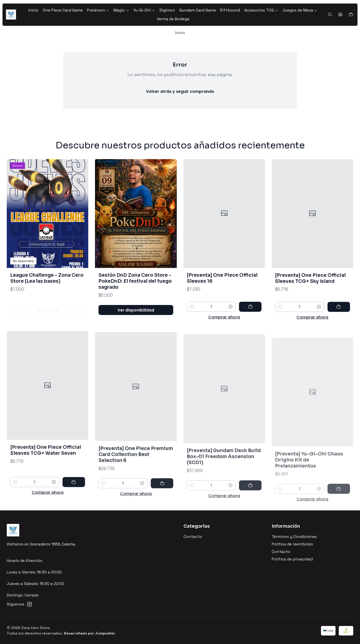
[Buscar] (330, 15)
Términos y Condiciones (294, 537)
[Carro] (351, 15)
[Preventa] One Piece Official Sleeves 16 (222, 301)
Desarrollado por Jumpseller (89, 633)
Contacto (193, 537)
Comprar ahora (224, 340)
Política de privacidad (292, 559)
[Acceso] (340, 15)
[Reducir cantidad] (192, 330)
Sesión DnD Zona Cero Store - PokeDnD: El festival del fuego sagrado (135, 298)
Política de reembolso (292, 544)
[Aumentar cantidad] (231, 330)
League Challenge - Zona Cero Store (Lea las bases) (47, 289)
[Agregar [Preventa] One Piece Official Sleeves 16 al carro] (250, 330)
